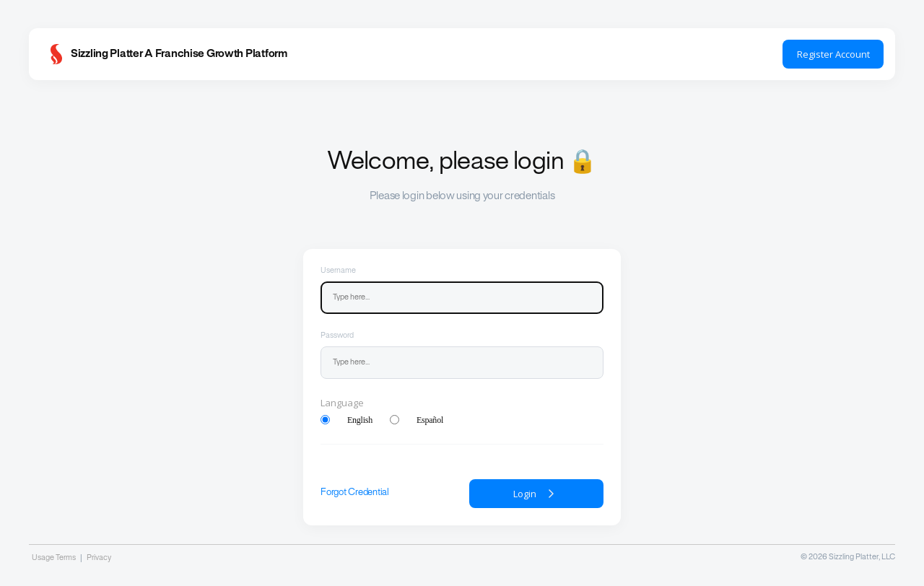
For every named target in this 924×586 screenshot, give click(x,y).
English (360, 420)
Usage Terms (54, 558)
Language (342, 403)
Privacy (99, 558)
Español (430, 420)
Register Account (833, 54)
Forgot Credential (355, 493)
